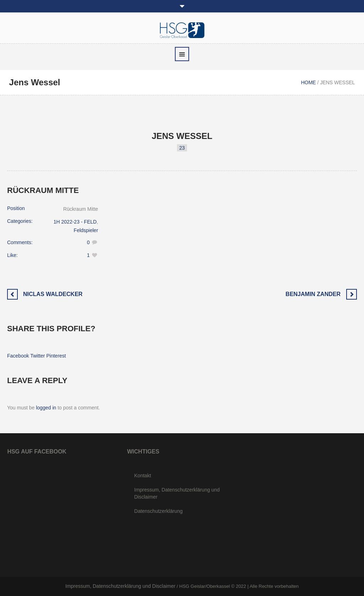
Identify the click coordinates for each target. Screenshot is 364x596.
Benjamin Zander (313, 294)
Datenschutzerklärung (159, 511)
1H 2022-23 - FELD (75, 222)
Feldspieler (86, 230)
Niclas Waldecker (53, 294)
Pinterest (56, 356)
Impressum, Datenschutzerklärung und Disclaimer (177, 493)
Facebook (18, 356)
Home (309, 82)
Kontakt (143, 476)
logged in (46, 408)
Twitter (38, 356)
